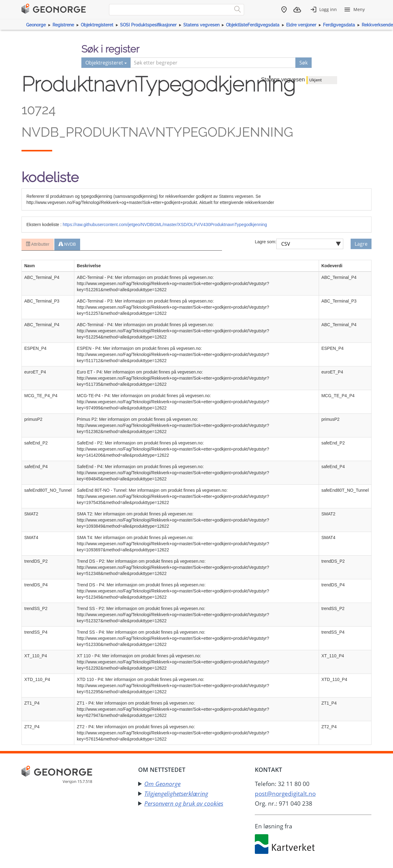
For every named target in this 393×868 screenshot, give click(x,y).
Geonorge (36, 25)
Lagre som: (266, 242)
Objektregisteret (97, 25)
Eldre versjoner (301, 25)
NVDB (67, 245)
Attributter (37, 245)
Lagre (361, 244)
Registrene (63, 25)
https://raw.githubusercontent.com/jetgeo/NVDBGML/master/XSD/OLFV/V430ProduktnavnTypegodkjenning (165, 225)
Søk (304, 63)
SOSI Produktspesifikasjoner (148, 25)
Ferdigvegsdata (339, 25)
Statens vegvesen (201, 25)
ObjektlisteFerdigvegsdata (253, 25)
